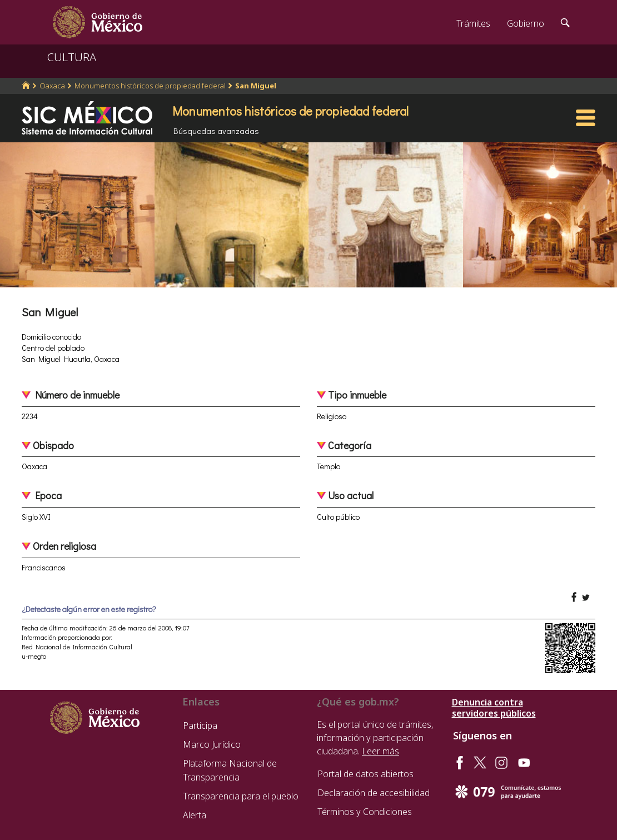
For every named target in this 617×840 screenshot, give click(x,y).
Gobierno (526, 23)
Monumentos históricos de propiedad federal (150, 86)
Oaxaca (52, 86)
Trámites (473, 23)
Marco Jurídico (212, 744)
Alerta (195, 815)
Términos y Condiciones (365, 812)
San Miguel (256, 86)
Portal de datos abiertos (365, 774)
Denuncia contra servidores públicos (494, 708)
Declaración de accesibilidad (374, 793)
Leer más (380, 751)
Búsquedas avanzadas (216, 131)
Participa (200, 725)
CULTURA (72, 57)
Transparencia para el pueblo (241, 796)
